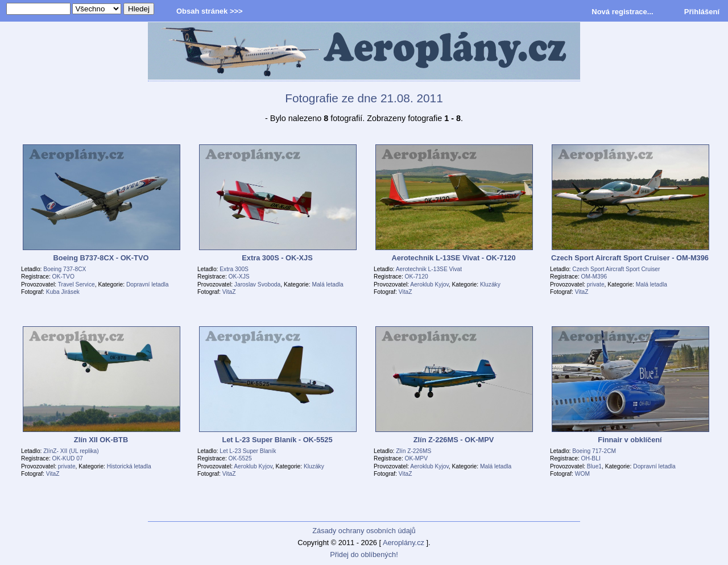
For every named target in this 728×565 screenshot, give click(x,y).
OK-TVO (63, 277)
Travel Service (76, 284)
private (596, 284)
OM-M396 (594, 277)
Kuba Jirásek (63, 292)
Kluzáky (490, 284)
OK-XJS (239, 277)
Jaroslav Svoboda (257, 284)
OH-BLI (591, 458)
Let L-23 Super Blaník (248, 451)
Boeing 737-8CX (65, 269)
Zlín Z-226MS (413, 451)
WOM (582, 474)
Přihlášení (702, 12)
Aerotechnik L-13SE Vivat (429, 269)
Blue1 (594, 466)
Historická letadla (129, 466)
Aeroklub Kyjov (429, 284)
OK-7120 (417, 277)
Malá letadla (327, 284)
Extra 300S (234, 269)
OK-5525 (240, 458)
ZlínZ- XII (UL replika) (71, 451)
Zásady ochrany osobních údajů (364, 531)
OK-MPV (416, 458)
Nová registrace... (622, 12)
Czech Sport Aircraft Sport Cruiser (616, 269)
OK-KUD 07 (68, 458)
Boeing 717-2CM (594, 451)
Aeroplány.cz (404, 543)
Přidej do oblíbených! (364, 554)
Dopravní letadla (148, 284)
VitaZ (229, 292)
